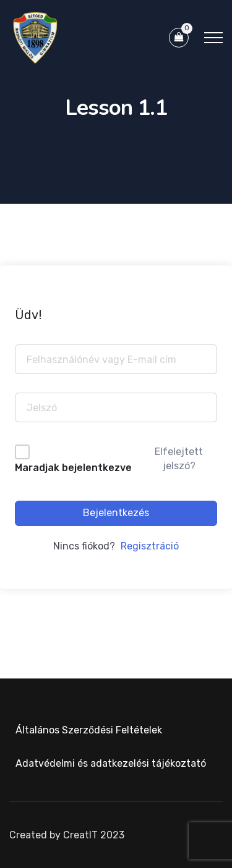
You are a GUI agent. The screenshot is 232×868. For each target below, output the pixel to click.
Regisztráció (150, 546)
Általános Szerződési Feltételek (89, 730)
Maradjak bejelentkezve (73, 468)
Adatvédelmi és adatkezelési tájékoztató (111, 763)
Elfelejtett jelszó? (179, 458)
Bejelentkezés (116, 513)
